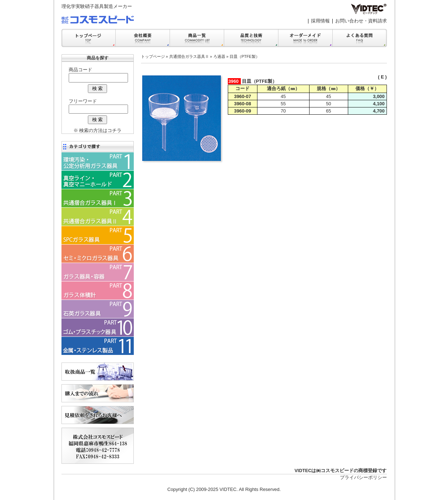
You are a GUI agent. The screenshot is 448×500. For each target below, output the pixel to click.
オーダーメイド (306, 38)
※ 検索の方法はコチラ (98, 130)
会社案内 (143, 38)
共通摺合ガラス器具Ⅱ (189, 56)
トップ (89, 38)
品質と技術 (251, 38)
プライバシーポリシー (363, 477)
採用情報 (320, 21)
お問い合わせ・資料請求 (361, 21)
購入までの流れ (98, 393)
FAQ (360, 38)
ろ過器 (219, 56)
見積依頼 (98, 415)
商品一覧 (197, 38)
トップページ (153, 56)
